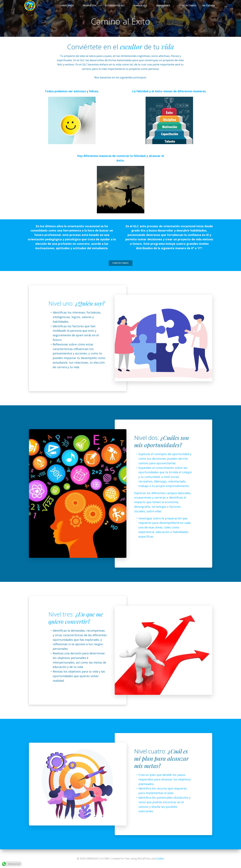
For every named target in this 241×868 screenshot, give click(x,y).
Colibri (160, 859)
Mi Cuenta (209, 5)
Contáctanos (188, 5)
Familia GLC (142, 5)
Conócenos (68, 5)
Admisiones (165, 5)
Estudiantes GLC (116, 5)
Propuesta (91, 5)
